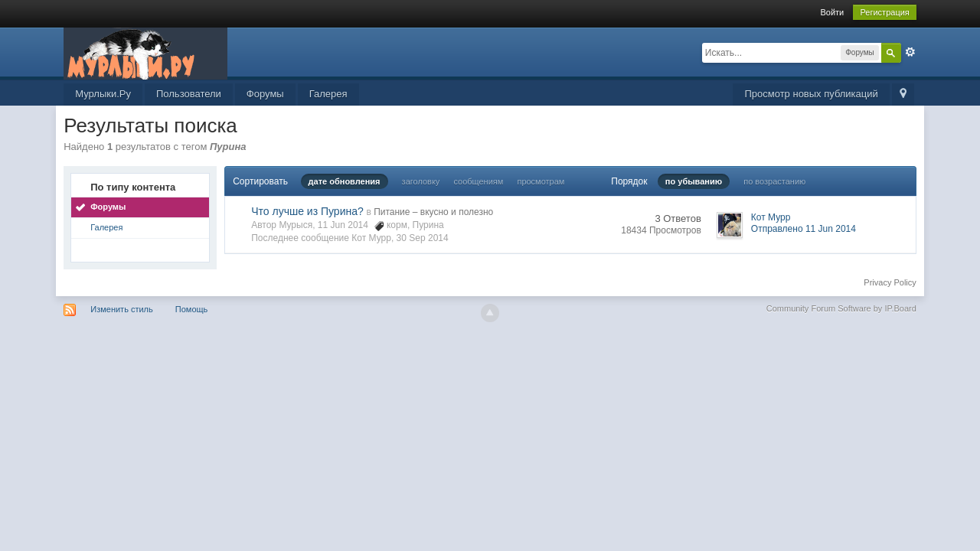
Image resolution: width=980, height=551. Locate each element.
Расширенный (910, 52)
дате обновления (345, 181)
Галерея (328, 94)
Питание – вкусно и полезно (433, 212)
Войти (832, 12)
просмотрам (541, 181)
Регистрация (884, 12)
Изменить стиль (122, 309)
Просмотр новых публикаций (811, 94)
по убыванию (694, 181)
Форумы (265, 94)
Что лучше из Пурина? (307, 211)
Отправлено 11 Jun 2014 (804, 229)
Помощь (192, 309)
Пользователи (189, 94)
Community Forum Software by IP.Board (841, 308)
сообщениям (478, 181)
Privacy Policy (890, 282)
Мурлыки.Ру (103, 94)
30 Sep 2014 (423, 238)
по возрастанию (774, 181)
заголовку (421, 181)
